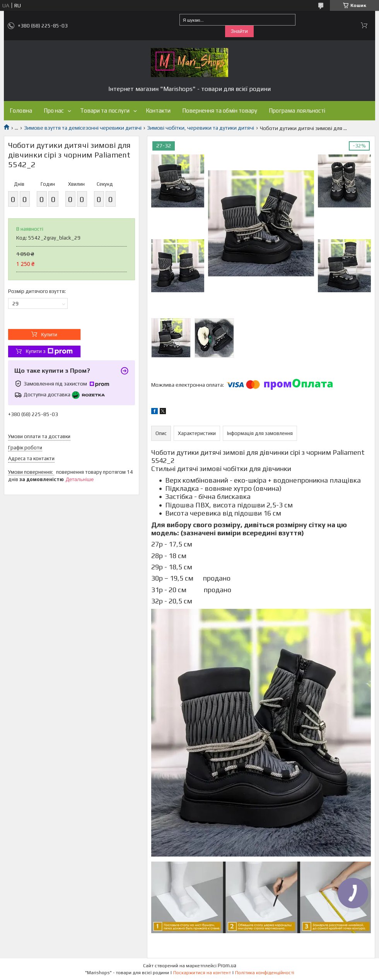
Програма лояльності (297, 111)
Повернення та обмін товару (220, 111)
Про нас (54, 111)
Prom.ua (227, 965)
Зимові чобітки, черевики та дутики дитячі (201, 128)
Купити (49, 335)
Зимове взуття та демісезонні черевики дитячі (83, 128)
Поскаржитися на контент (202, 973)
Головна (21, 111)
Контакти (158, 111)
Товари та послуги (105, 111)
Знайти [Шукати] (239, 31)
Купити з (49, 351)
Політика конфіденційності (265, 973)
